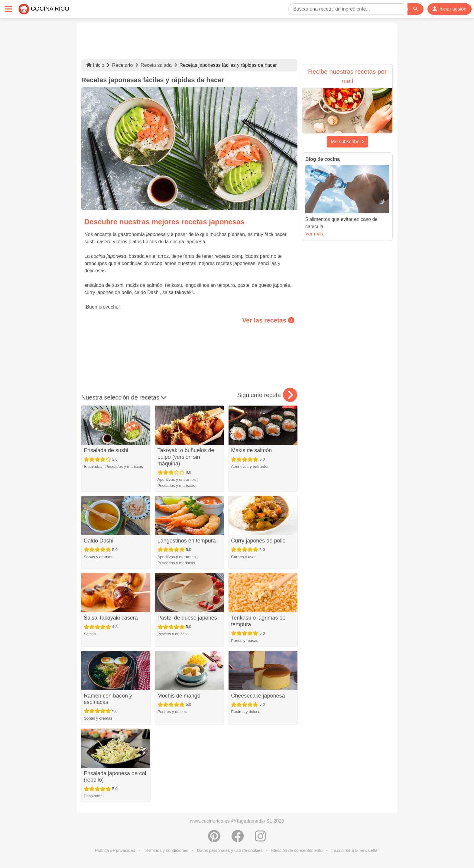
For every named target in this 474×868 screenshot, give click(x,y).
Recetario (122, 65)
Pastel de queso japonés (187, 618)
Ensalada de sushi (106, 450)
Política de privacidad (115, 850)
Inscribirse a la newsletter (355, 850)
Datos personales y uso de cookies (230, 850)
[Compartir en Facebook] (238, 839)
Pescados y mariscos (124, 466)
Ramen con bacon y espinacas (108, 699)
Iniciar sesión (450, 9)
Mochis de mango (179, 696)
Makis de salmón (251, 450)
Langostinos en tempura (187, 541)
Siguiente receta (267, 395)
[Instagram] (260, 839)
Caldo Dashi (99, 541)
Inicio (95, 65)
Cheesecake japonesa (258, 696)
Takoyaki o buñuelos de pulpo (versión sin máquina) (186, 457)
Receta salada (156, 65)
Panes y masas (245, 641)
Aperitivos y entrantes (177, 479)
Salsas (90, 634)
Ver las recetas (268, 320)
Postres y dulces (172, 634)
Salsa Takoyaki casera (111, 618)
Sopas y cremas (98, 557)
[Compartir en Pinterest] (214, 839)
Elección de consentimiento (297, 850)
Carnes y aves (244, 557)
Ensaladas (93, 466)
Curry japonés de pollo (258, 541)
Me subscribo (347, 142)
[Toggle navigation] (8, 9)
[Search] (415, 9)
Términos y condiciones (166, 850)
